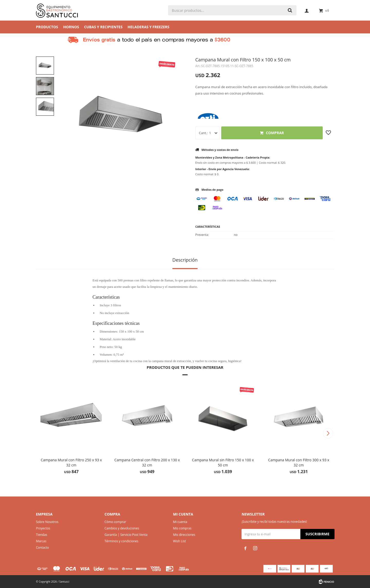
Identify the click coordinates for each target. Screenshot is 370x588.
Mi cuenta (180, 522)
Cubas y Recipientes (103, 27)
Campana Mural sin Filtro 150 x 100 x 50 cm (223, 462)
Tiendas (41, 535)
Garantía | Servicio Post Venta (126, 535)
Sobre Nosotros (47, 522)
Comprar (275, 133)
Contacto (42, 548)
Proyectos (43, 528)
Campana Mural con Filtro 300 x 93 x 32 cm (299, 462)
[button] (328, 433)
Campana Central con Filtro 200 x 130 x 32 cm (147, 462)
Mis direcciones (184, 535)
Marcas (41, 541)
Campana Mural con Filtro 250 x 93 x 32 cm (71, 462)
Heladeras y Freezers (149, 27)
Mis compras (182, 528)
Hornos (71, 27)
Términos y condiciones (121, 541)
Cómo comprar (115, 522)
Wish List (180, 541)
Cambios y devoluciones (122, 528)
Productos (47, 27)
